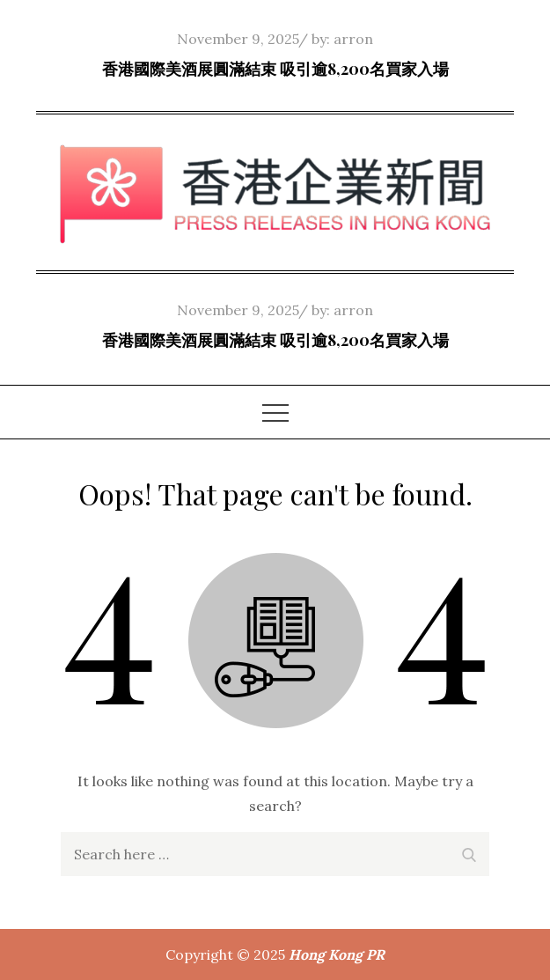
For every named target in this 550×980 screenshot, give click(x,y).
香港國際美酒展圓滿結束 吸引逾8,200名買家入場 (275, 69)
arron (353, 39)
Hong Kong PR (337, 954)
